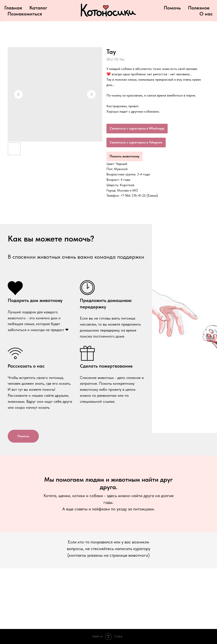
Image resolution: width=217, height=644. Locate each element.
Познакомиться (25, 14)
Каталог (38, 8)
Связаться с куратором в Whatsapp (137, 128)
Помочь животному (124, 156)
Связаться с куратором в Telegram (136, 142)
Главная (13, 8)
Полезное (199, 8)
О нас (206, 14)
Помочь (172, 8)
